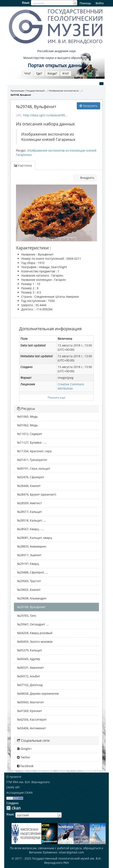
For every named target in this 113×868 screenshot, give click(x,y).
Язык (25, 3)
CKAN (13, 808)
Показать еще (56, 397)
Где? (39, 73)
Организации (17, 91)
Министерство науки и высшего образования (57, 58)
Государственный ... (37, 91)
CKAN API (13, 787)
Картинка (23, 165)
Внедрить (87, 178)
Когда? (52, 73)
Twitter (24, 757)
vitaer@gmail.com (71, 852)
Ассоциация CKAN (19, 793)
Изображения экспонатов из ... (65, 91)
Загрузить (88, 106)
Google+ (24, 749)
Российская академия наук (56, 51)
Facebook (25, 766)
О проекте (14, 777)
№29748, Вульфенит (21, 95)
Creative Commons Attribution (71, 386)
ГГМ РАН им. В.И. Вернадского (28, 782)
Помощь (85, 3)
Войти (100, 3)
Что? (27, 73)
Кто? (66, 73)
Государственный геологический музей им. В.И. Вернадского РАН (67, 861)
